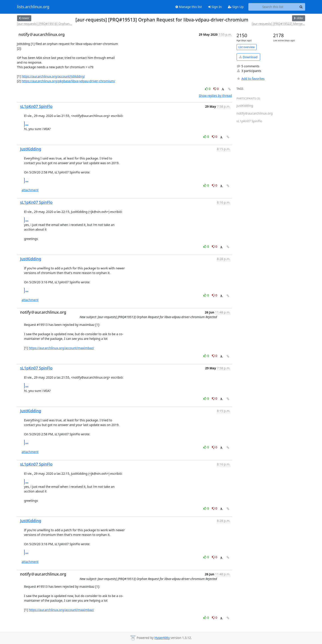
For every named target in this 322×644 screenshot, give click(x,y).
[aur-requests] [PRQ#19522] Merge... (278, 24)
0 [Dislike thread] (216, 89)
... (27, 124)
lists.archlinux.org (33, 7)
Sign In (215, 7)
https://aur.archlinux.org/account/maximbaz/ (61, 348)
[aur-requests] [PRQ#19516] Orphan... (45, 24)
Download (248, 57)
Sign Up (236, 7)
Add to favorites (251, 79)
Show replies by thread (215, 96)
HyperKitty (162, 638)
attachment (30, 190)
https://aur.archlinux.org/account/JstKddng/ (53, 76)
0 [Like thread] (208, 89)
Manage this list (189, 7)
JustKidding (31, 149)
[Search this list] (273, 7)
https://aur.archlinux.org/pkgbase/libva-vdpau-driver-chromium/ (68, 81)
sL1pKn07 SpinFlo (36, 106)
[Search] (301, 7)
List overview (247, 47)
